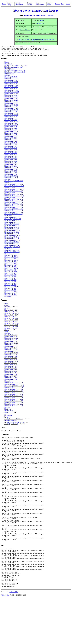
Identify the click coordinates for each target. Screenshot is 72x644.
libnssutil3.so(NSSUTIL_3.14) (14, 194)
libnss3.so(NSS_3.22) (11, 130)
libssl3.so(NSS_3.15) (11, 269)
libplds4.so (8, 411)
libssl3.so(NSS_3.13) (11, 264)
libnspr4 (7, 332)
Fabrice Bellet (5, 626)
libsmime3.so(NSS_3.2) (12, 231)
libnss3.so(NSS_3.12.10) (12, 94)
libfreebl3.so (8, 66)
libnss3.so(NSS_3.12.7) (11, 102)
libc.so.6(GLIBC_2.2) (11, 319)
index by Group (10, 4)
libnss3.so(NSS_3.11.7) (11, 87)
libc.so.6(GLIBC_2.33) (11, 327)
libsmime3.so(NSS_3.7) (12, 241)
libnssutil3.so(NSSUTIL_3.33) (14, 206)
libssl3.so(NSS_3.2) (10, 272)
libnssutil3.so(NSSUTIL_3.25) (14, 203)
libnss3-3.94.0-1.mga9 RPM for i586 (36, 11)
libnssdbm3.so (9, 181)
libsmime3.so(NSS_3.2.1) (12, 232)
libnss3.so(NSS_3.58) (11, 158)
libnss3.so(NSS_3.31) (11, 137)
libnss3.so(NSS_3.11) (11, 82)
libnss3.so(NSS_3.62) (11, 163)
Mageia (42, 20)
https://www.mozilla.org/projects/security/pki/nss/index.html (36, 40)
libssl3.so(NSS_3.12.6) (11, 262)
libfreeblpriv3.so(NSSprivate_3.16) (15, 74)
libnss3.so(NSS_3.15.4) (11, 115)
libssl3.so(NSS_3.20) (11, 275)
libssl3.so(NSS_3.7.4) (11, 293)
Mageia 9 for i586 (29, 15)
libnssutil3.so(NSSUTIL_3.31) (14, 204)
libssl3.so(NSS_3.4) (10, 292)
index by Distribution (19, 4)
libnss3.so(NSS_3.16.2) (11, 118)
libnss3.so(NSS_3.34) (11, 140)
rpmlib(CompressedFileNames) (14, 421)
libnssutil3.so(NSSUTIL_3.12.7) (14, 191)
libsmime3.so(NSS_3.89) (12, 246)
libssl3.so (7, 255)
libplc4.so (7, 409)
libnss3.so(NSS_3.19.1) (11, 123)
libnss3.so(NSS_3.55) (11, 156)
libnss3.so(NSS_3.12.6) (11, 100)
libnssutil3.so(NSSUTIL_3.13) (14, 193)
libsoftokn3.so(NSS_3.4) (12, 252)
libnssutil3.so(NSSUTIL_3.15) (14, 196)
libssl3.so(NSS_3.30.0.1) (12, 288)
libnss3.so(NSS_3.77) (11, 171)
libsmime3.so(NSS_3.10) (12, 219)
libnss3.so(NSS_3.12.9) (11, 104)
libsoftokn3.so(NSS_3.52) (12, 254)
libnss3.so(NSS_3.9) (11, 176)
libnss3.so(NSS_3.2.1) (11, 127)
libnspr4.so (8, 333)
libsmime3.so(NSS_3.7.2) (12, 242)
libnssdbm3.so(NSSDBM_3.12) (14, 183)
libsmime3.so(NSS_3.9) (12, 247)
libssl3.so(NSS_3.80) (11, 297)
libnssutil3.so (8, 184)
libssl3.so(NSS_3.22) (11, 279)
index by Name (50, 4)
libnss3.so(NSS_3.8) (11, 175)
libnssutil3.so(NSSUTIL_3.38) (14, 208)
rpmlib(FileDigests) (10, 423)
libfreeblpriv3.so (9, 71)
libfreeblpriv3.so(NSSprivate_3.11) (15, 72)
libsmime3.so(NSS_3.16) (12, 227)
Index (4, 4)
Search (68, 4)
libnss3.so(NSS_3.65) (11, 165)
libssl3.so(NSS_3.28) (11, 285)
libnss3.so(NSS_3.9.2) (11, 178)
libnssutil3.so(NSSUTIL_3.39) (14, 209)
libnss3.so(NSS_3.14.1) (11, 110)
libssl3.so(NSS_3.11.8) (11, 259)
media (40, 15)
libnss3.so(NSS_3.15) (11, 114)
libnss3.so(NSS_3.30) (11, 135)
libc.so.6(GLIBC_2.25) (11, 320)
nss (5, 416)
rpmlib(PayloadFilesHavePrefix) (14, 424)
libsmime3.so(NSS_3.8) (12, 244)
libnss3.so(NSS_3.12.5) (11, 99)
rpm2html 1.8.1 (14, 623)
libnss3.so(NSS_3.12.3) (11, 95)
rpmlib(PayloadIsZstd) (11, 426)
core (45, 15)
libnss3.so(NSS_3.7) (11, 168)
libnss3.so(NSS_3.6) (11, 161)
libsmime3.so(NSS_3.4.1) (12, 237)
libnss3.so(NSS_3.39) (11, 142)
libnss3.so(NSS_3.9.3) (11, 180)
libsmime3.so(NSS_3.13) (12, 224)
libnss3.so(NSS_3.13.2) (11, 107)
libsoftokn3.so (9, 250)
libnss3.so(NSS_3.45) (11, 148)
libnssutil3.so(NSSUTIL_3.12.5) (14, 189)
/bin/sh (6, 305)
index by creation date (40, 4)
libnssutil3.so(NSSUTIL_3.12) (14, 186)
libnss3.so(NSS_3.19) (11, 122)
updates (50, 15)
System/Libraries (25, 30)
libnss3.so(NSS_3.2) (11, 125)
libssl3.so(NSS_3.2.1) (11, 274)
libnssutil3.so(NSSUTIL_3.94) (14, 216)
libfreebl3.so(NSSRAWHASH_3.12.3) (16, 67)
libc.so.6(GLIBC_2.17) (11, 317)
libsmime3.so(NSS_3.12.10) (13, 221)
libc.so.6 (7, 310)
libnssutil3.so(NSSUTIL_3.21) (14, 199)
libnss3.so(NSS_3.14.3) (11, 112)
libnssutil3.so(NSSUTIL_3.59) (14, 211)
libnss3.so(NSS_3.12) (11, 90)
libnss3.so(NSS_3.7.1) (11, 170)
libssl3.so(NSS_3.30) (11, 287)
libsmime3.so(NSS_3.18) (12, 229)
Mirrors (57, 4)
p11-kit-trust (8, 418)
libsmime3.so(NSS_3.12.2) (12, 222)
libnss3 (7, 64)
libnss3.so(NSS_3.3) (11, 132)
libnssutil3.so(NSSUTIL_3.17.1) (14, 198)
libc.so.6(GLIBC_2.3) (11, 324)
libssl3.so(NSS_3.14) (11, 267)
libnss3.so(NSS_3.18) (11, 120)
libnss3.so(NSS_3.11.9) (11, 89)
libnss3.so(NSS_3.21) (11, 128)
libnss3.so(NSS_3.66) (11, 166)
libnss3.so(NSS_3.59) (11, 160)
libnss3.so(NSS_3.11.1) (11, 84)
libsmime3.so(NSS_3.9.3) (12, 249)
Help (63, 4)
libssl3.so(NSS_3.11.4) (11, 257)
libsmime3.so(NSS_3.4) (12, 236)
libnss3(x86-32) (9, 76)
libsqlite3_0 (8, 414)
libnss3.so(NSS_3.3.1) (11, 133)
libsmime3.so (8, 217)
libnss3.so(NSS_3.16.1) (11, 117)
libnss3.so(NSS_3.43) (11, 145)
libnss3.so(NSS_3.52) (11, 153)
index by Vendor (30, 4)
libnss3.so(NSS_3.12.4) (11, 97)
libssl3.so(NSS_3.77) (11, 295)
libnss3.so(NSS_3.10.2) (11, 81)
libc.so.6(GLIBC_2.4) (11, 330)
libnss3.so (7, 77)
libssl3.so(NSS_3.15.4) (11, 270)
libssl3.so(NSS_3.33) (11, 290)
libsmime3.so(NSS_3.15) (12, 226)
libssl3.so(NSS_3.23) (11, 280)
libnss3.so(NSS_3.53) (11, 155)
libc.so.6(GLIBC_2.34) (11, 328)
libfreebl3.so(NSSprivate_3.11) (14, 69)
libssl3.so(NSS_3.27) (11, 283)
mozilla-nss (8, 298)
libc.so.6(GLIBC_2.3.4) (11, 325)
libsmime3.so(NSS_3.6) (12, 239)
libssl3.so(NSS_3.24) (11, 282)
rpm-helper (8, 419)
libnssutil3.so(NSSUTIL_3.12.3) (14, 188)
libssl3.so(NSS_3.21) (11, 277)
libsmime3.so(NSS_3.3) (12, 234)
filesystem (7, 309)
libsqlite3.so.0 (9, 413)
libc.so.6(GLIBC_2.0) (11, 312)
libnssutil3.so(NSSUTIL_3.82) (14, 213)
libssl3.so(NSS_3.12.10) (12, 260)
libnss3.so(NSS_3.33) (11, 138)
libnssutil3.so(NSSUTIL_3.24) (14, 201)
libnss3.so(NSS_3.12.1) (11, 92)
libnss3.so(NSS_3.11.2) (11, 85)
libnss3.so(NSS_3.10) (11, 79)
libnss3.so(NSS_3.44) (11, 147)
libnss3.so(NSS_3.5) (11, 151)
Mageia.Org (41, 24)
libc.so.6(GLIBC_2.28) (11, 322)
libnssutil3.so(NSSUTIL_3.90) (14, 214)
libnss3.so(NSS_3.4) (11, 143)
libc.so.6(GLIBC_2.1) (11, 314)
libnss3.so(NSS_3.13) (11, 105)
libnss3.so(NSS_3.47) (11, 150)
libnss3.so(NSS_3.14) (11, 109)
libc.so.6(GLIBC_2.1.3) (11, 315)
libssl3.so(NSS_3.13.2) (11, 265)
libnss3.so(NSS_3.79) (11, 173)
